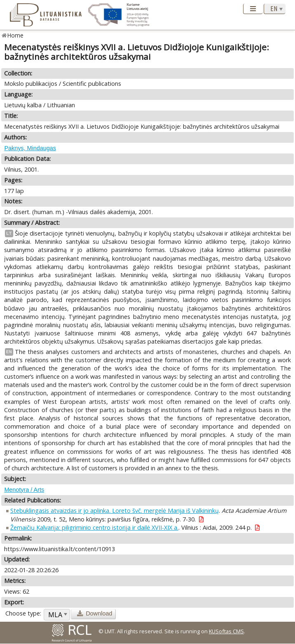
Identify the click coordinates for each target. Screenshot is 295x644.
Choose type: (23, 613)
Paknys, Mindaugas (30, 148)
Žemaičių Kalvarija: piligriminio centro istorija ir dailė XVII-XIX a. (94, 527)
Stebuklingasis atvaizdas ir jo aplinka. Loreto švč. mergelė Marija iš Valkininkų (115, 511)
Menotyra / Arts (24, 490)
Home (15, 35)
